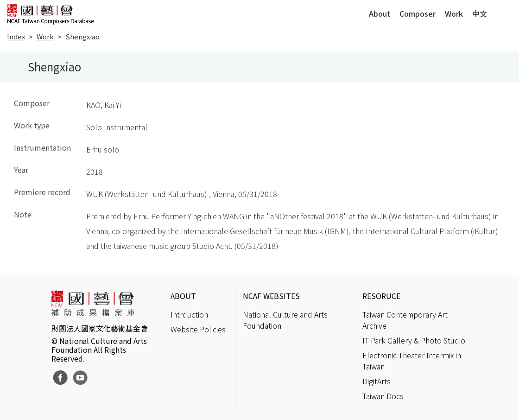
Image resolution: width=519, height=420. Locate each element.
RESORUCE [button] (381, 296)
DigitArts (377, 381)
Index (16, 36)
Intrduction (189, 314)
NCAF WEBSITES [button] (271, 296)
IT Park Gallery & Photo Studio (414, 340)
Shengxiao (82, 36)
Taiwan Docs (383, 396)
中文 (480, 13)
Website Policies (198, 329)
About (380, 13)
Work (454, 13)
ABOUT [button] (183, 296)
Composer (418, 13)
